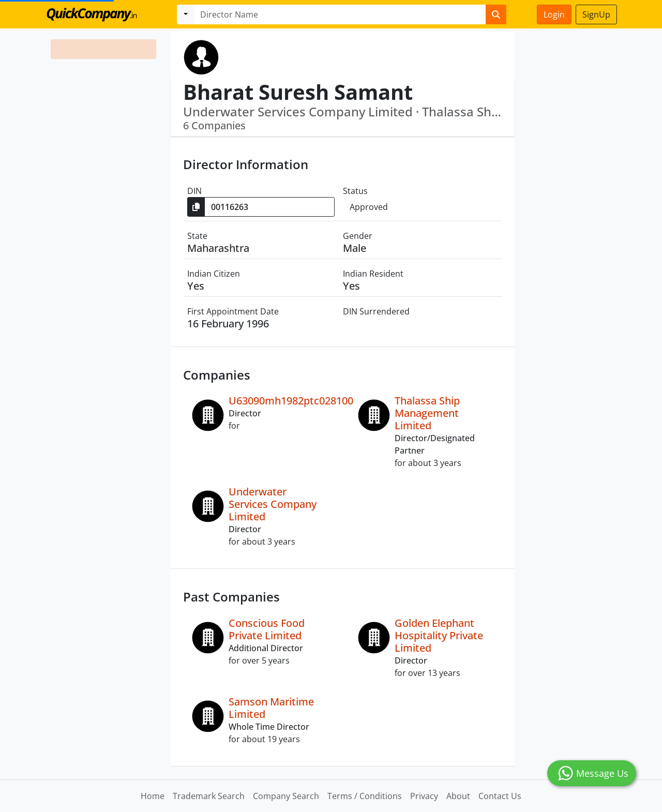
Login (554, 14)
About (458, 796)
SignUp (596, 14)
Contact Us (500, 796)
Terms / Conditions (365, 796)
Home (153, 796)
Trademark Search (209, 796)
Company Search (286, 796)
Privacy (424, 796)
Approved (369, 207)
